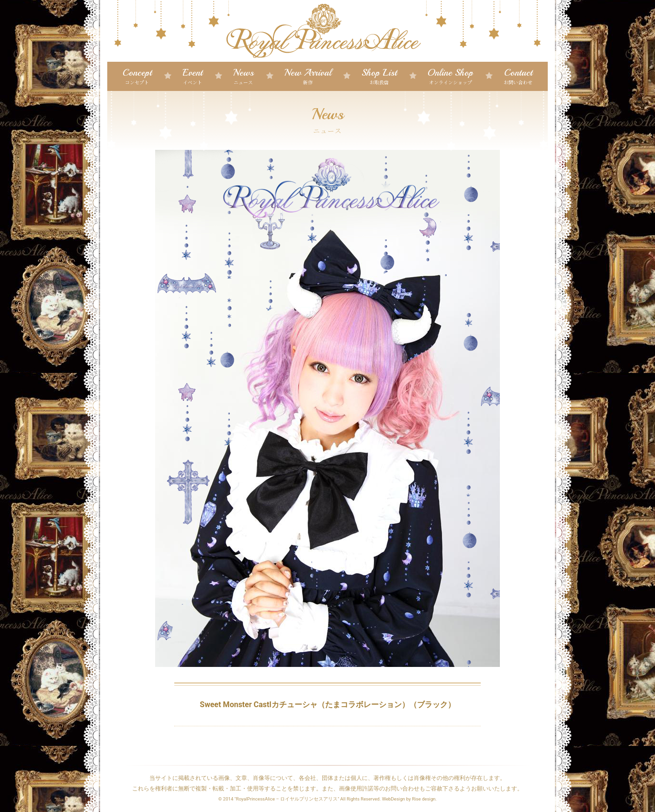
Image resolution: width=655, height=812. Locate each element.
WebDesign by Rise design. (410, 799)
